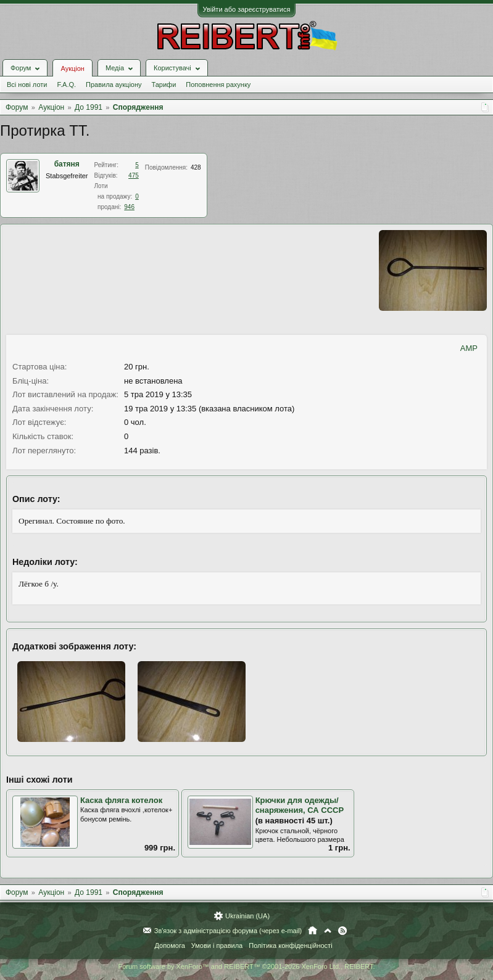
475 (134, 175)
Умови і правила (217, 945)
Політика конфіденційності (290, 945)
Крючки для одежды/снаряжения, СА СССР (300, 805)
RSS (342, 931)
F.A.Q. (66, 84)
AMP (469, 348)
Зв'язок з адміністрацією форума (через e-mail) (228, 931)
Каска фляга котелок (121, 800)
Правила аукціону (114, 84)
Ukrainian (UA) (247, 916)
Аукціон (72, 68)
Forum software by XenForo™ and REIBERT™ (246, 966)
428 (196, 167)
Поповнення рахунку (218, 84)
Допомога (169, 945)
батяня (67, 164)
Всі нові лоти (27, 84)
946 (129, 207)
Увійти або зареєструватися (247, 9)
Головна (313, 931)
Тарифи (164, 84)
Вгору (328, 931)
